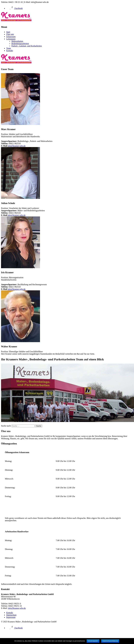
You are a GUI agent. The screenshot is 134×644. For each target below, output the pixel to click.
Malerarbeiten (17, 41)
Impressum (11, 617)
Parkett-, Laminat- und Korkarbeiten (27, 46)
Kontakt (10, 51)
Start (8, 32)
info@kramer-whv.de (17, 146)
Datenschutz (11, 615)
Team (9, 48)
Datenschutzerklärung (110, 641)
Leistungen (11, 39)
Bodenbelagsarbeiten (20, 44)
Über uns (10, 34)
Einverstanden (93, 641)
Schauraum (11, 37)
